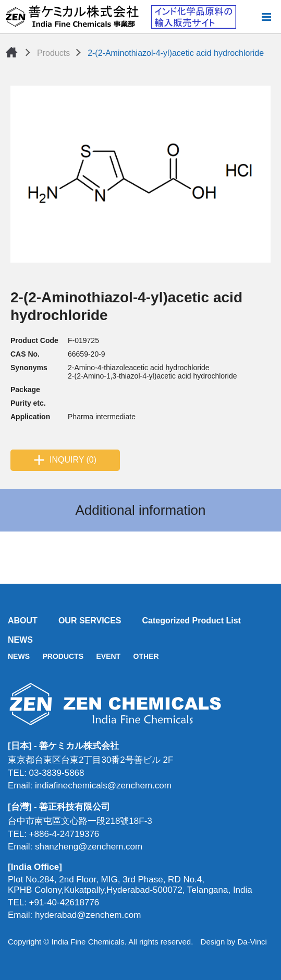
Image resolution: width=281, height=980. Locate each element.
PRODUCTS (63, 656)
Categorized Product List (192, 621)
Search (249, 17)
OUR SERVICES (90, 621)
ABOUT (23, 621)
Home (11, 52)
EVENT (108, 656)
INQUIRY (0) (73, 460)
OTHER (146, 656)
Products (53, 53)
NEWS (20, 640)
